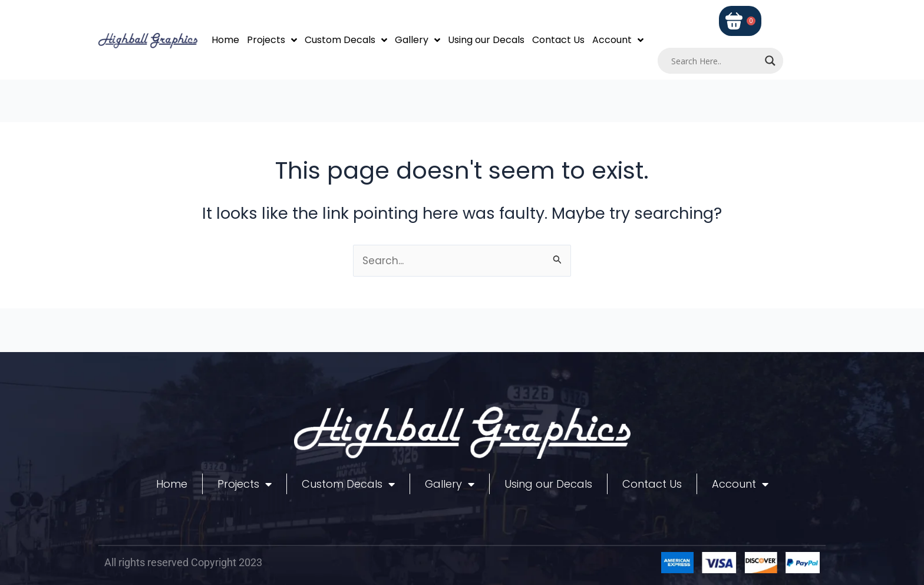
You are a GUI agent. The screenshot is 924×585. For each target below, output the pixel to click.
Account (618, 40)
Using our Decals (486, 40)
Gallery (418, 40)
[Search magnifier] (770, 61)
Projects (272, 40)
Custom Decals (346, 40)
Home (225, 40)
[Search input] (715, 61)
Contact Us (558, 40)
